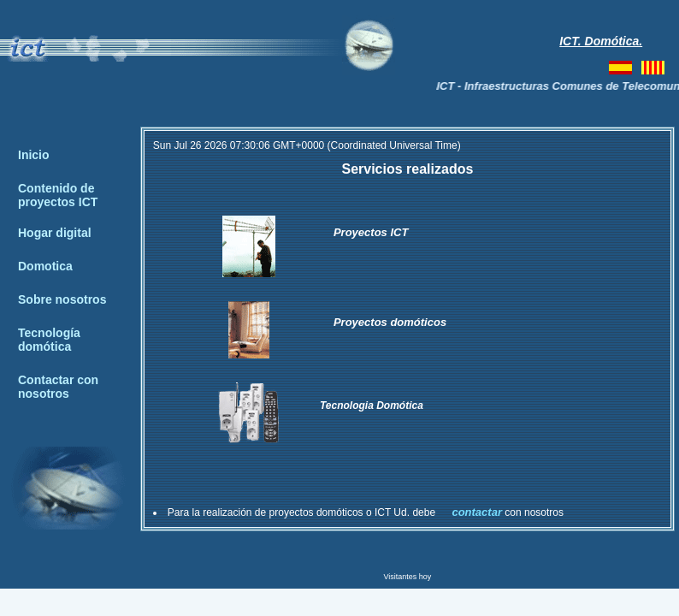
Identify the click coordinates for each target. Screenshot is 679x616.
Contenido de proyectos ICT (58, 195)
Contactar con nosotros (58, 387)
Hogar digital (55, 233)
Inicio (34, 155)
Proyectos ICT (371, 232)
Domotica (45, 266)
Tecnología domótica (49, 340)
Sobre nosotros (62, 299)
